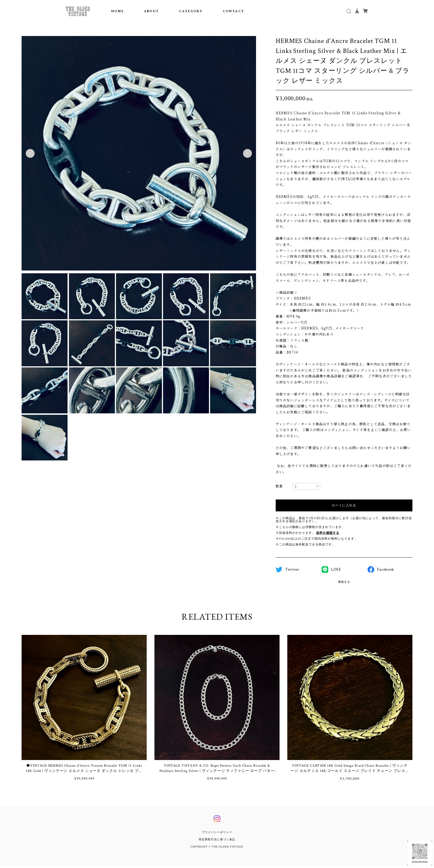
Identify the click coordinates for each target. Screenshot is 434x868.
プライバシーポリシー (217, 835)
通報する (344, 582)
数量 (279, 486)
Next (247, 153)
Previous (30, 153)
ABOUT (152, 11)
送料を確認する (328, 533)
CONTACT (234, 11)
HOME (118, 11)
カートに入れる (344, 505)
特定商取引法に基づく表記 (217, 842)
